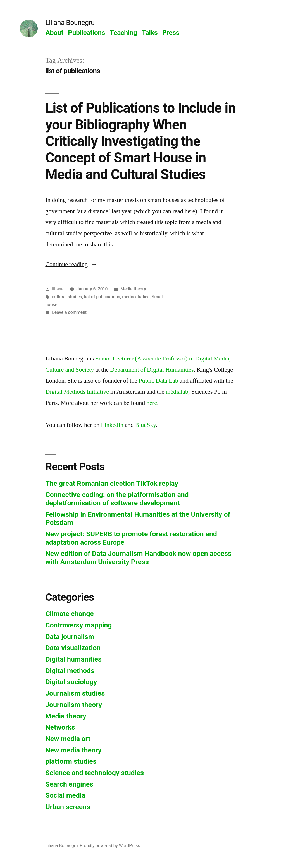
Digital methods (70, 671)
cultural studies (67, 297)
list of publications (102, 297)
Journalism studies (75, 693)
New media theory (73, 750)
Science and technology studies (95, 773)
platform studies (71, 761)
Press (171, 33)
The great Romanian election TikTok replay (112, 483)
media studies (136, 297)
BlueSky (146, 425)
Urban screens (68, 807)
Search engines (69, 784)
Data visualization (73, 648)
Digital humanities (73, 659)
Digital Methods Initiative (77, 392)
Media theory (133, 289)
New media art (68, 739)
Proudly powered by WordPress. (111, 846)
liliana (58, 289)
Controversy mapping (78, 625)
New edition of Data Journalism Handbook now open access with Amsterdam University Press (138, 558)
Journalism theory (74, 705)
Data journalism (70, 637)
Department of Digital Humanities (152, 370)
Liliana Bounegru (70, 22)
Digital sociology (71, 682)
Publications (86, 33)
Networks (60, 727)
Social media (65, 795)
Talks (150, 33)
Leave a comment (69, 312)
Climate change (69, 614)
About (54, 33)
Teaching (123, 33)
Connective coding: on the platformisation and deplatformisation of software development (117, 499)
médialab (177, 392)
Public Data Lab (158, 381)
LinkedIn (112, 425)
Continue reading (71, 264)
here (152, 403)
